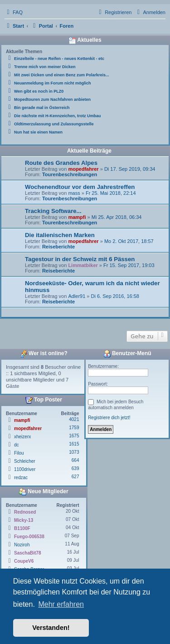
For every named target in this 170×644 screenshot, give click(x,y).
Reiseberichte (58, 247)
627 (75, 477)
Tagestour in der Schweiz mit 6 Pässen (80, 259)
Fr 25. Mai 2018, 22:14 (111, 193)
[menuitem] (14, 12)
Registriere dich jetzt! (109, 418)
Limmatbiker (83, 265)
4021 (74, 419)
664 (75, 460)
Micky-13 (24, 520)
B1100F (22, 528)
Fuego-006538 (29, 537)
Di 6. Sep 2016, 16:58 (115, 296)
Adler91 (77, 296)
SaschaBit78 (27, 553)
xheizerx (22, 437)
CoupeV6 (24, 561)
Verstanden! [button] (51, 628)
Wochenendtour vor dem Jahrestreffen (80, 187)
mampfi (77, 217)
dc (17, 445)
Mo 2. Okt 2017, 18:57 (129, 241)
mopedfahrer (83, 169)
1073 (74, 452)
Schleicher (25, 461)
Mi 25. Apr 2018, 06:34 (117, 217)
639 (75, 468)
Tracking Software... (53, 211)
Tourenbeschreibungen (70, 174)
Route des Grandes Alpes (61, 163)
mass (74, 193)
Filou (19, 453)
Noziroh (22, 545)
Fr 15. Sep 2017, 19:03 (129, 265)
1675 (74, 436)
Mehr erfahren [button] (61, 604)
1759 (74, 428)
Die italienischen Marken (60, 235)
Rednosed (25, 512)
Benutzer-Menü (127, 354)
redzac (21, 478)
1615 (74, 444)
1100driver (25, 469)
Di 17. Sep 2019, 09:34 (130, 169)
